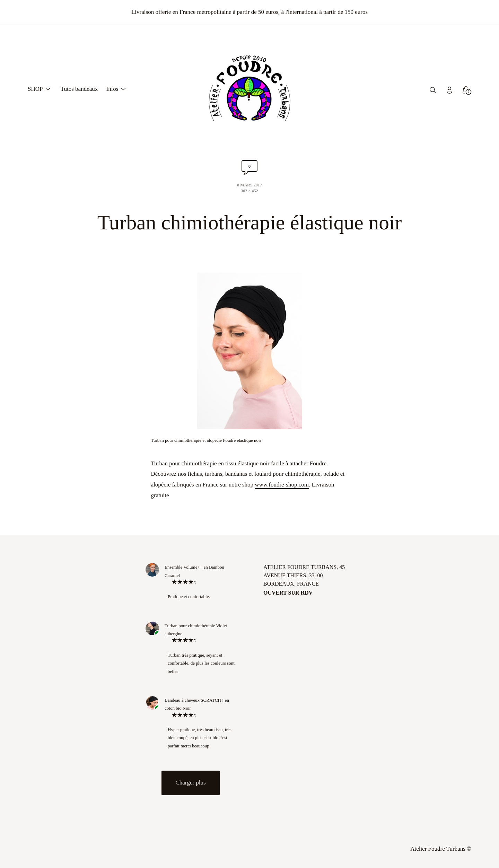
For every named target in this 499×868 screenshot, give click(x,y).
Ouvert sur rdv (288, 593)
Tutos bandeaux (79, 89)
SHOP (35, 89)
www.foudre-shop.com (282, 485)
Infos (112, 89)
